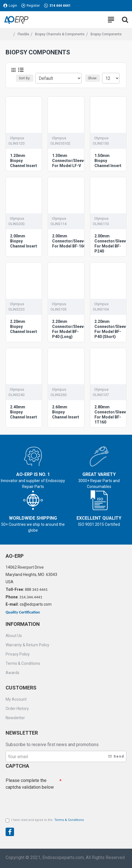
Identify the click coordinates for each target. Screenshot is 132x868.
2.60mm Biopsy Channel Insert (66, 412)
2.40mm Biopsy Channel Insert (24, 412)
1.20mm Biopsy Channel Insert (24, 161)
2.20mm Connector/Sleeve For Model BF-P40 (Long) (69, 329)
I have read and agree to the (45, 820)
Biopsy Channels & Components (60, 34)
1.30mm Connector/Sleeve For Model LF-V (69, 161)
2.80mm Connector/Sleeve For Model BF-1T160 (111, 415)
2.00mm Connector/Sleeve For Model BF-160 (69, 241)
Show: (93, 78)
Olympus (17, 138)
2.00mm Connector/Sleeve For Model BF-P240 (111, 244)
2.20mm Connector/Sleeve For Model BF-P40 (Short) (111, 329)
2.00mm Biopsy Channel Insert (24, 241)
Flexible (23, 34)
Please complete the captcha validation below (30, 783)
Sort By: (25, 78)
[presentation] (45, 801)
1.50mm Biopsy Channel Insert (108, 161)
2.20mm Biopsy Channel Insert (24, 327)
